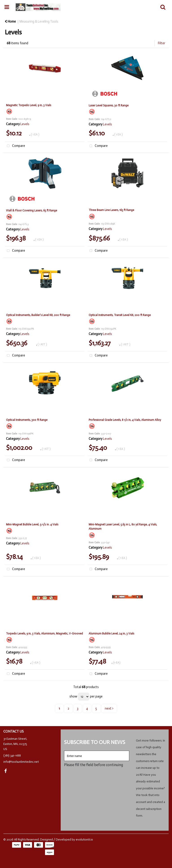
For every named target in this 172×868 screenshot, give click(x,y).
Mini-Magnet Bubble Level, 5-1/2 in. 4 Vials (32, 524)
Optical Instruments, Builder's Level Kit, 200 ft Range (38, 315)
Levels (25, 124)
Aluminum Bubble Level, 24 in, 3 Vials (111, 633)
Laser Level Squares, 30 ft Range (109, 105)
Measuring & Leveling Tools (39, 21)
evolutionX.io (84, 840)
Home (10, 21)
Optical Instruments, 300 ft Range (27, 420)
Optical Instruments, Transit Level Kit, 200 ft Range (120, 315)
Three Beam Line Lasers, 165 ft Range (111, 210)
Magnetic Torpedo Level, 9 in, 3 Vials (29, 105)
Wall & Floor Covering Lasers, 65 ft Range (32, 210)
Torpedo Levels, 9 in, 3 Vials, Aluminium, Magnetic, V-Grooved (44, 633)
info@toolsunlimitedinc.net (21, 762)
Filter (162, 43)
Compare (15, 146)
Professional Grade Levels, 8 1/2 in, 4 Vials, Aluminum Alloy (125, 420)
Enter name (65, 751)
